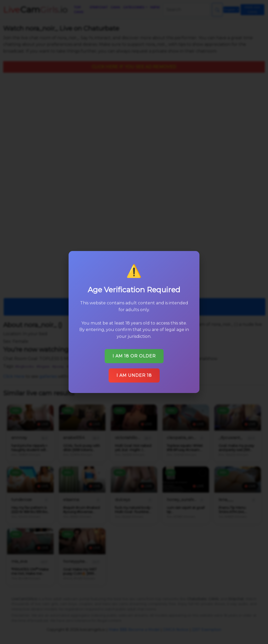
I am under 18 (134, 371)
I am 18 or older (134, 353)
